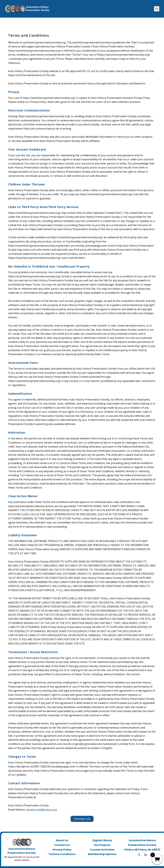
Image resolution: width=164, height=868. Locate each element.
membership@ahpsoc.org (41, 804)
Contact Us (82, 814)
